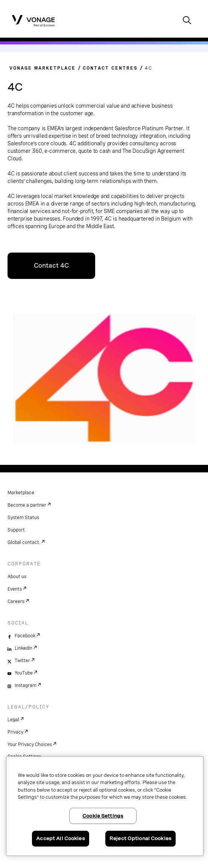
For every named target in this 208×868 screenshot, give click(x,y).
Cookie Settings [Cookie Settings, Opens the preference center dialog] (103, 816)
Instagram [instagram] (26, 685)
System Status (23, 518)
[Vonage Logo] (33, 20)
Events (15, 589)
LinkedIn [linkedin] (24, 648)
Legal (13, 720)
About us (17, 577)
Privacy (15, 732)
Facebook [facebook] (25, 636)
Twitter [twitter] (22, 661)
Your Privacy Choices (30, 745)
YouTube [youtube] (24, 673)
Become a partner (27, 505)
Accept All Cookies (60, 838)
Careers (16, 602)
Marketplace (21, 493)
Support (16, 530)
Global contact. (24, 542)
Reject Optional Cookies (140, 838)
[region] (105, 806)
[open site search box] (187, 21)
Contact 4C (51, 266)
